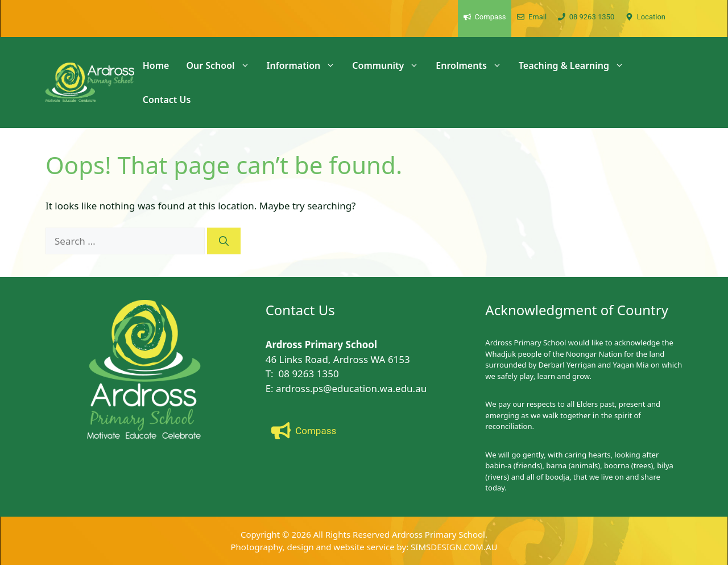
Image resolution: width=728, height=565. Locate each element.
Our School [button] (222, 65)
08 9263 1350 (309, 374)
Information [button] (305, 65)
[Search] (224, 241)
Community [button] (390, 65)
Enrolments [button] (473, 65)
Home (156, 65)
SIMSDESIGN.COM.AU (454, 547)
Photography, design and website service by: (321, 547)
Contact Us (167, 100)
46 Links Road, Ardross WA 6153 (338, 359)
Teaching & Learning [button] (576, 65)
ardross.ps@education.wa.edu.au (351, 388)
